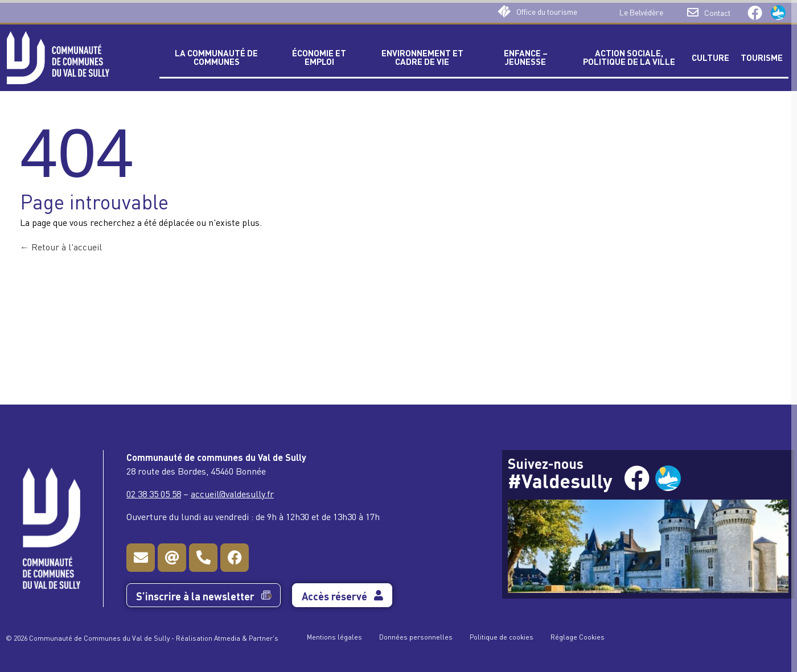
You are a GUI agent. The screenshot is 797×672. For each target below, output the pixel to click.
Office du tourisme (547, 11)
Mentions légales (334, 636)
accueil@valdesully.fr (232, 493)
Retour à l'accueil (61, 246)
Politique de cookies (502, 636)
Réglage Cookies (578, 636)
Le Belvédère (641, 12)
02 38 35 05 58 (154, 493)
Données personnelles (416, 636)
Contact (717, 12)
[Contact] (693, 13)
